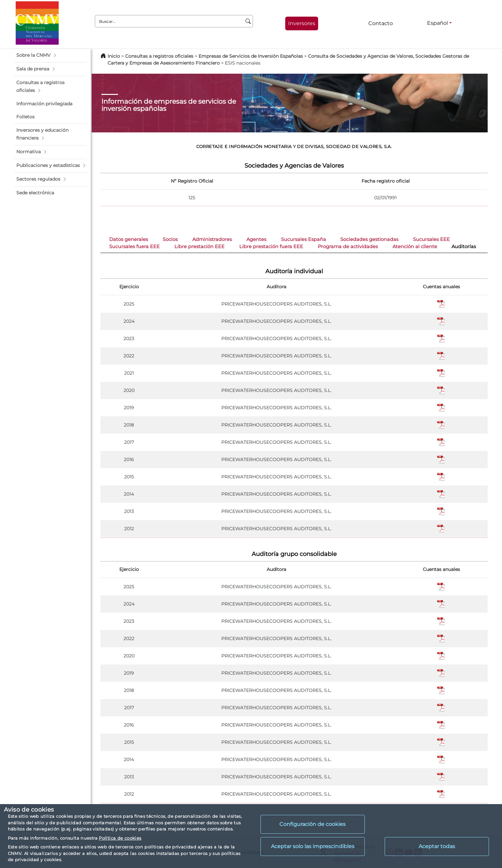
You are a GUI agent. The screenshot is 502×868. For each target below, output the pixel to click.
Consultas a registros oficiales (159, 56)
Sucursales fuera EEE (134, 247)
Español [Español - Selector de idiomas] (437, 23)
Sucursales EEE (431, 239)
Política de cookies (120, 838)
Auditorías (464, 247)
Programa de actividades (348, 247)
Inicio (114, 56)
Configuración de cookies (312, 824)
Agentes (256, 239)
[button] (51, 55)
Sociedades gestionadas (369, 239)
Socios (170, 239)
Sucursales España (303, 239)
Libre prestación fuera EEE (271, 247)
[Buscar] (248, 21)
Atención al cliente (415, 247)
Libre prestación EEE (199, 247)
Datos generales (129, 239)
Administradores (212, 239)
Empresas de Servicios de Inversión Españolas (251, 56)
